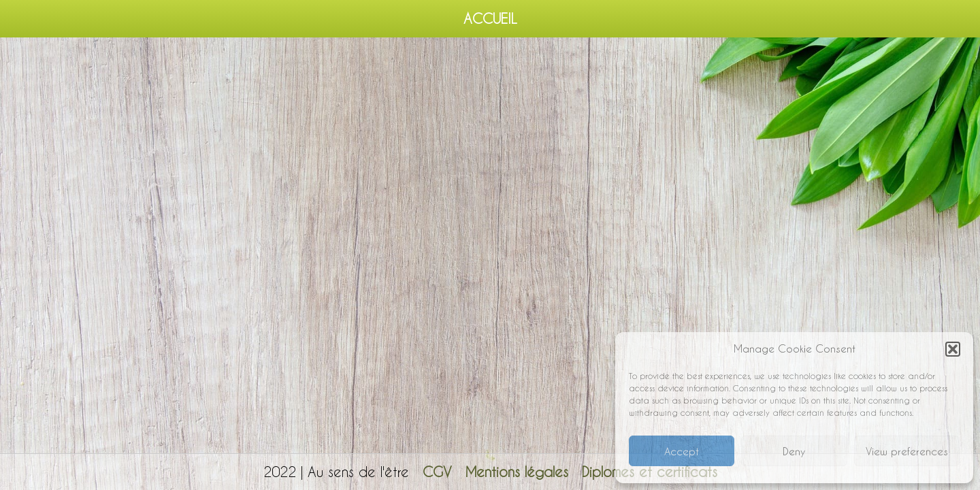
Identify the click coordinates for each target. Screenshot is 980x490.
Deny (794, 451)
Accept (682, 451)
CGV (437, 472)
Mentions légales (517, 472)
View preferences (907, 451)
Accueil (490, 18)
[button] (953, 349)
